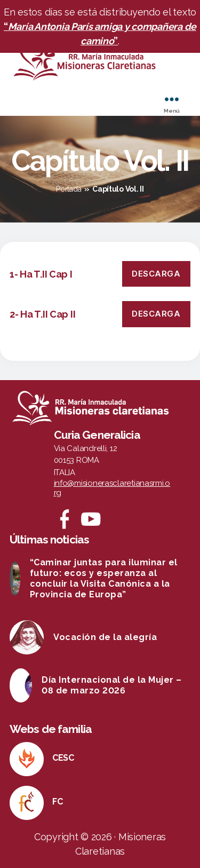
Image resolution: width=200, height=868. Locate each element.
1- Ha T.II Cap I (41, 274)
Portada (69, 189)
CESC (63, 758)
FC (57, 802)
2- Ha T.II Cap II (42, 314)
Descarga (156, 274)
